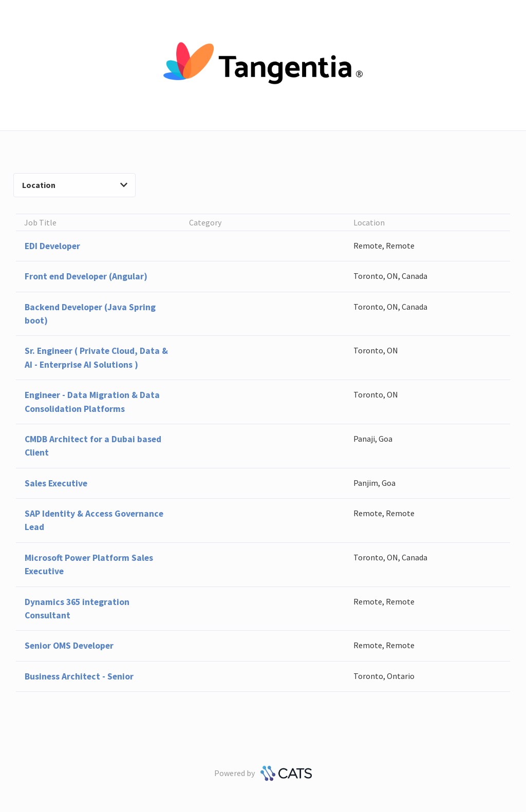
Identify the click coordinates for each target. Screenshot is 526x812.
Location (75, 185)
